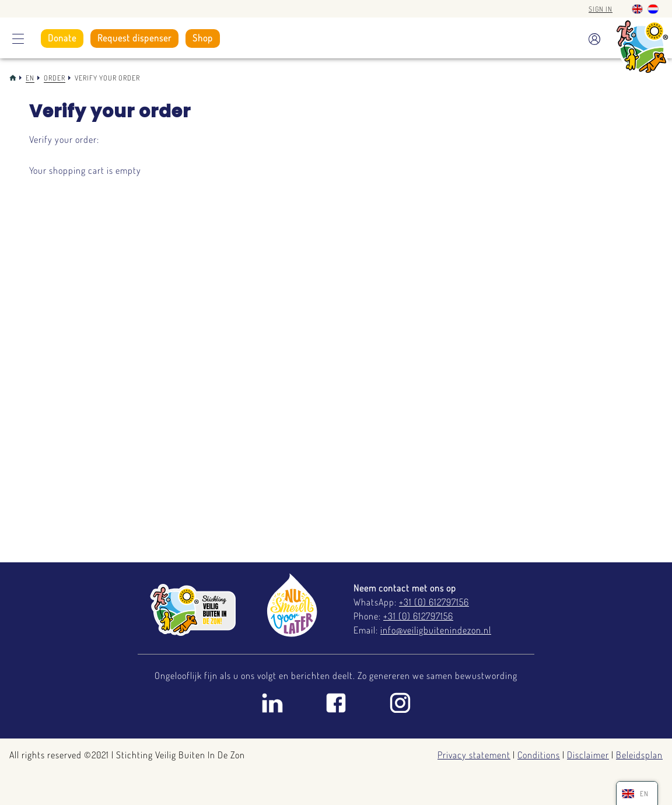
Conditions (539, 755)
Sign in (601, 9)
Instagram (400, 703)
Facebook (336, 703)
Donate (62, 38)
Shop (203, 38)
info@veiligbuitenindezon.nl (436, 630)
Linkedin (272, 703)
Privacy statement (474, 755)
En (30, 78)
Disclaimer (588, 755)
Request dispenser (134, 38)
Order (55, 78)
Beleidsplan (639, 755)
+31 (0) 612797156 (434, 602)
